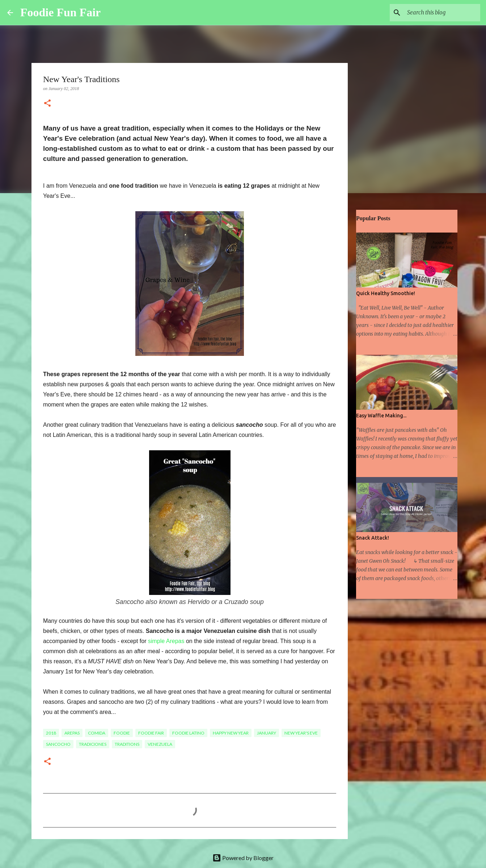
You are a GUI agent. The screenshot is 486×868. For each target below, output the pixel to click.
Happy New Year (231, 733)
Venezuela (160, 744)
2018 (51, 733)
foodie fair (151, 733)
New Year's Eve (301, 733)
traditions (127, 744)
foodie (122, 733)
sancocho (58, 744)
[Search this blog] (442, 13)
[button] (47, 104)
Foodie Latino (188, 733)
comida (97, 733)
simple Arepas (166, 641)
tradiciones (93, 744)
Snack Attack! (373, 538)
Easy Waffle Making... (381, 416)
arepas (72, 733)
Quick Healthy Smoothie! (386, 293)
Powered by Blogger (243, 858)
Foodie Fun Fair (60, 12)
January (267, 733)
